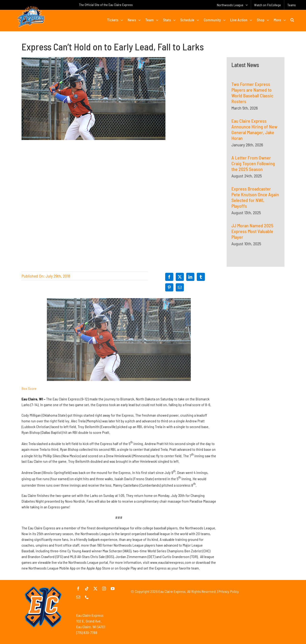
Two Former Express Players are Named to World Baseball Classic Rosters (252, 93)
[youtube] (113, 589)
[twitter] (95, 589)
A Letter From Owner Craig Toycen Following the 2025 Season (253, 164)
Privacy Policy (229, 591)
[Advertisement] (256, 327)
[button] (292, 20)
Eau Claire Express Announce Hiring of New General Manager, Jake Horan (254, 130)
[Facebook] (169, 277)
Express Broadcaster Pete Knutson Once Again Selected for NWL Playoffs (255, 198)
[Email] (180, 287)
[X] (180, 277)
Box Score (29, 391)
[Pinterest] (169, 287)
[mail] (78, 597)
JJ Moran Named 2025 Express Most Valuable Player (252, 232)
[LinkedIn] (190, 277)
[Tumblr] (201, 277)
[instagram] (104, 589)
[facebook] (78, 589)
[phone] (87, 597)
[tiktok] (87, 589)
